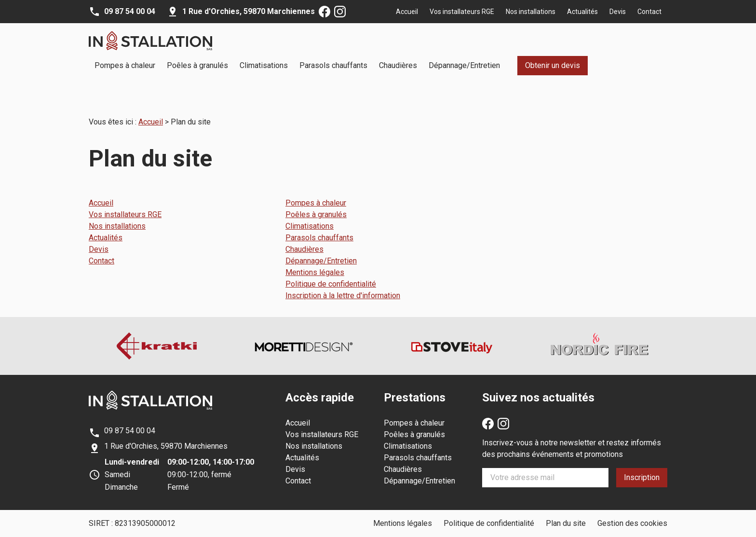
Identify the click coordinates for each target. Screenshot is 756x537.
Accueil (407, 12)
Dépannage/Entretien (464, 65)
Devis (618, 12)
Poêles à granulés (197, 65)
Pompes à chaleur (125, 65)
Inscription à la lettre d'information (343, 283)
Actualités (582, 12)
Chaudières (398, 65)
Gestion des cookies (632, 511)
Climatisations (264, 65)
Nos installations (531, 12)
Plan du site (566, 511)
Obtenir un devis (553, 65)
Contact (649, 12)
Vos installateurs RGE (462, 12)
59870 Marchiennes (249, 11)
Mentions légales (315, 260)
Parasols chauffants (333, 65)
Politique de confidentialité (331, 272)
